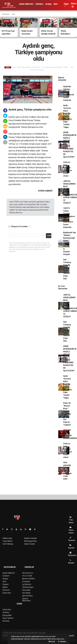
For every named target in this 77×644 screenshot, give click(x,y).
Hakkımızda (7, 538)
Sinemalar (26, 590)
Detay (52, 641)
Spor (56, 4)
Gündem (39, 4)
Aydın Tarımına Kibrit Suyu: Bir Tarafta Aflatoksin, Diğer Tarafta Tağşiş (68, 116)
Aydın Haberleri (26, 4)
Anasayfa (6, 14)
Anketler (6, 612)
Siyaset (6, 584)
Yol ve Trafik (27, 576)
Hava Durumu (28, 573)
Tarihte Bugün (28, 587)
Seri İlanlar (26, 593)
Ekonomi (6, 590)
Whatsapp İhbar (30, 541)
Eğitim (5, 587)
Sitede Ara (7, 610)
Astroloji (6, 621)
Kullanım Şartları (31, 538)
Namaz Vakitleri (29, 579)
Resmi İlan (7, 593)
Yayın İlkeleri (8, 541)
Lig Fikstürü (27, 584)
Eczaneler (26, 581)
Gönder (49, 236)
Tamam (62, 641)
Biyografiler (7, 615)
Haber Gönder (30, 544)
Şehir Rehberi (28, 596)
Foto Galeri (71, 520)
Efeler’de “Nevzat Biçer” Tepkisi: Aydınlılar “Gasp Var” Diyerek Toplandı (67, 414)
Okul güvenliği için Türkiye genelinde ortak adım (67, 471)
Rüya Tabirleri (8, 618)
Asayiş (48, 4)
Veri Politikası (8, 544)
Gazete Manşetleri (26, 600)
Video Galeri (71, 530)
